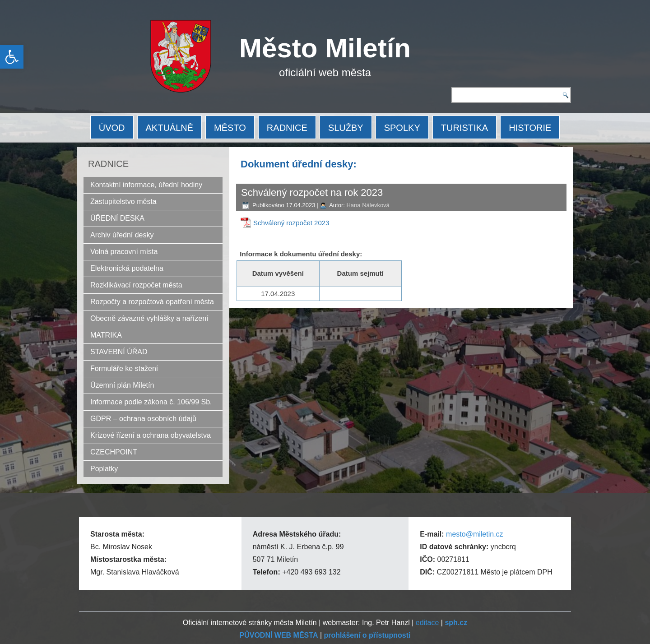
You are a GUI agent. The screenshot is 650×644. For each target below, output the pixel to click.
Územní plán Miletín (122, 385)
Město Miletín (325, 48)
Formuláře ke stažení (124, 368)
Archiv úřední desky (122, 235)
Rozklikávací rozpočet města (136, 285)
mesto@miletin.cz (475, 534)
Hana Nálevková (368, 205)
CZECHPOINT (114, 452)
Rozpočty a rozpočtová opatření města (152, 302)
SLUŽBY (346, 128)
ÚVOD (112, 128)
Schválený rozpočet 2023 (291, 223)
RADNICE (287, 128)
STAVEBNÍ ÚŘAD (119, 352)
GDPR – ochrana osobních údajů (143, 419)
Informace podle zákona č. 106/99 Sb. (151, 402)
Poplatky (104, 469)
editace (427, 623)
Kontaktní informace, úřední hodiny (146, 185)
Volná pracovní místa (124, 252)
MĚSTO (230, 128)
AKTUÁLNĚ (170, 128)
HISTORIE (530, 128)
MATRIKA (106, 335)
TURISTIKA (464, 128)
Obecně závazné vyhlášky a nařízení (149, 318)
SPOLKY (402, 128)
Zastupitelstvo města (123, 202)
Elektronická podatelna (127, 268)
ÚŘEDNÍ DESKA (117, 218)
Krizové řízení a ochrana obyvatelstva (151, 435)
